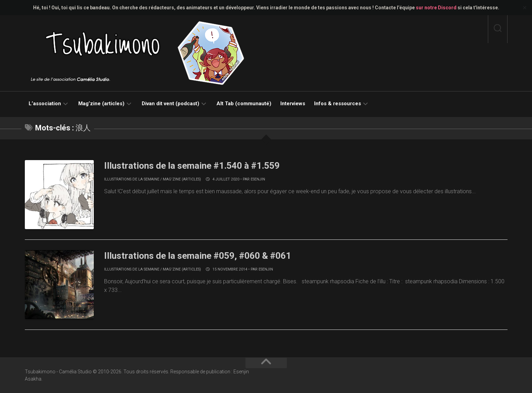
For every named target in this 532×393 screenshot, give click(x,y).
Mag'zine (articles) (182, 179)
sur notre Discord (436, 8)
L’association (45, 104)
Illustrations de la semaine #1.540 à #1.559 (192, 166)
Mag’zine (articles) (101, 104)
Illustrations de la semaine (132, 179)
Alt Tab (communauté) (244, 104)
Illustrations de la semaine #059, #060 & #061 (198, 256)
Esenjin (258, 179)
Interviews (293, 104)
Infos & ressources (338, 104)
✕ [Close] (525, 8)
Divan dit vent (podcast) (170, 104)
